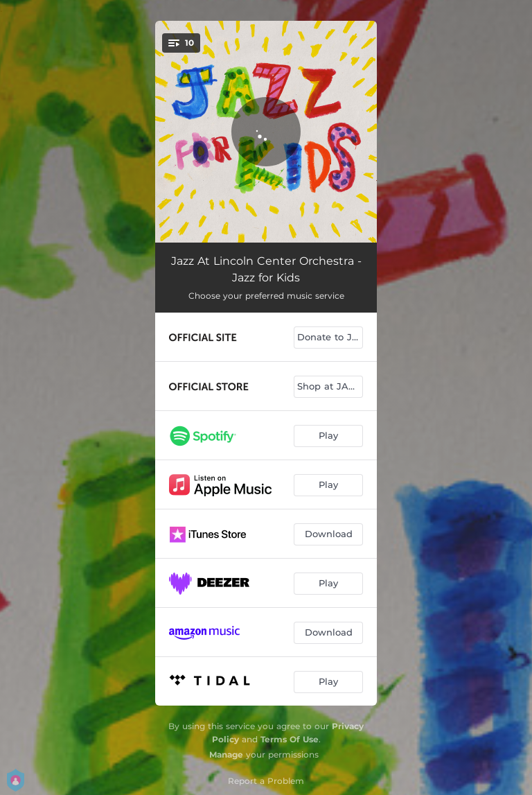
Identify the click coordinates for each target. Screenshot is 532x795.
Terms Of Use (290, 739)
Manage (226, 754)
